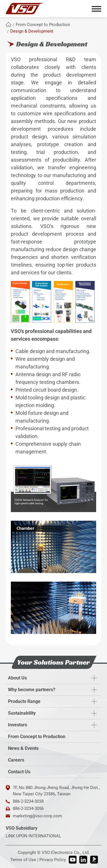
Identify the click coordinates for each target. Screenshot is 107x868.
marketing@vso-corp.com (37, 816)
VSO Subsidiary (22, 828)
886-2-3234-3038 (28, 801)
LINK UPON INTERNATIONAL (33, 836)
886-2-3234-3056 (28, 808)
